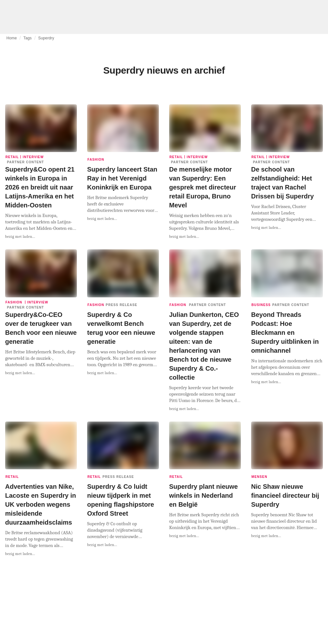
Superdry (46, 38)
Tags (28, 38)
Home (12, 38)
